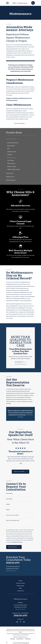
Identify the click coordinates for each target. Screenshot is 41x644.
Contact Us (20, 591)
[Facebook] (20, 622)
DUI (19, 115)
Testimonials (20, 586)
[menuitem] (20, 139)
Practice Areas (20, 583)
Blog (20, 588)
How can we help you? (13, 520)
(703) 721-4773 (13, 563)
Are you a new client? (13, 515)
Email (8, 510)
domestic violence (29, 115)
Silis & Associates (22, 47)
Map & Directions (11, 571)
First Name (9, 493)
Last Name (9, 499)
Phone (8, 504)
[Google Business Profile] (24, 622)
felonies (16, 294)
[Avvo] (17, 622)
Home (20, 581)
